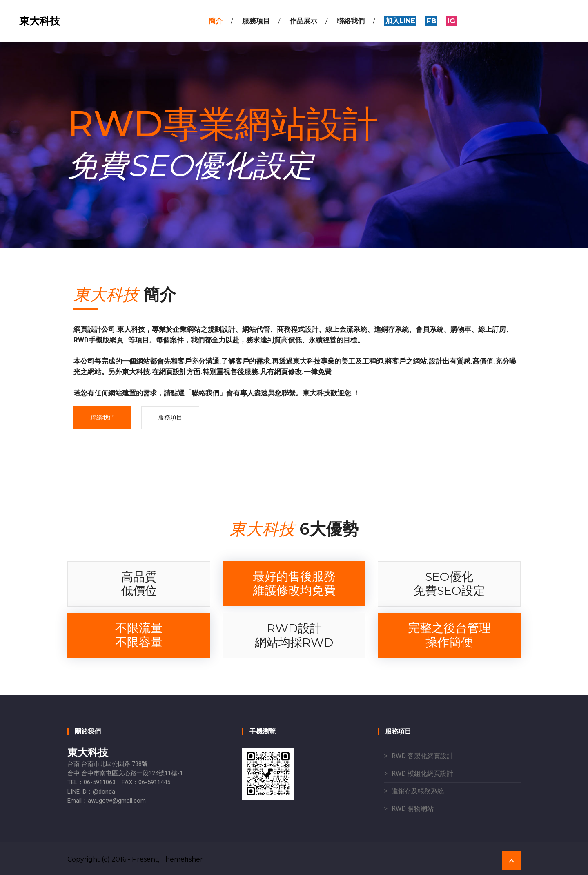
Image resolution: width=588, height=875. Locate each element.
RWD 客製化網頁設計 (422, 756)
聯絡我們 (102, 417)
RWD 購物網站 (413, 809)
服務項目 (170, 417)
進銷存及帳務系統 (418, 791)
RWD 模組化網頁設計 (422, 773)
